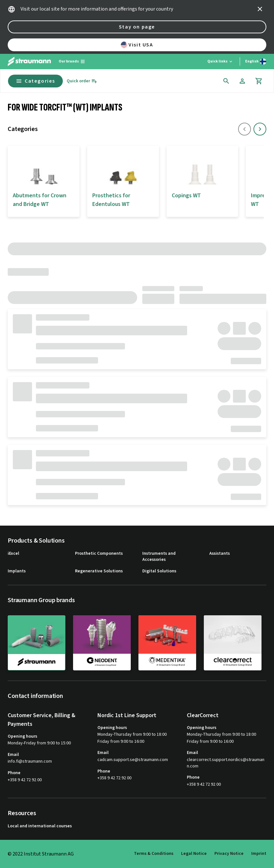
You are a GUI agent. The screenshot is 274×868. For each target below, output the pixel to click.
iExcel (13, 554)
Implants (17, 571)
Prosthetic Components (99, 554)
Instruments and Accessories (159, 557)
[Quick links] (220, 61)
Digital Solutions (159, 571)
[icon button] (260, 9)
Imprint (259, 854)
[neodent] (102, 643)
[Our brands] (72, 61)
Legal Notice (194, 854)
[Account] (242, 81)
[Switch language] (256, 61)
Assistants (220, 554)
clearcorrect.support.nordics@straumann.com (226, 763)
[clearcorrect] (233, 643)
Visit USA (137, 45)
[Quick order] (82, 81)
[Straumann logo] (29, 61)
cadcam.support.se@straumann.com (133, 760)
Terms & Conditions (154, 854)
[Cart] (259, 81)
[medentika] (167, 643)
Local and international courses (40, 826)
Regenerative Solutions (99, 571)
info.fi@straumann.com (30, 762)
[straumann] (37, 643)
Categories (35, 81)
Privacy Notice (229, 854)
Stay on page (137, 27)
